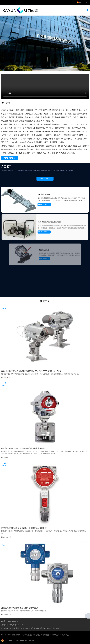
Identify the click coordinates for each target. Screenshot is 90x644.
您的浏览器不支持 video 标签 (45, 86)
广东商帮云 (65, 635)
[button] (36, 69)
